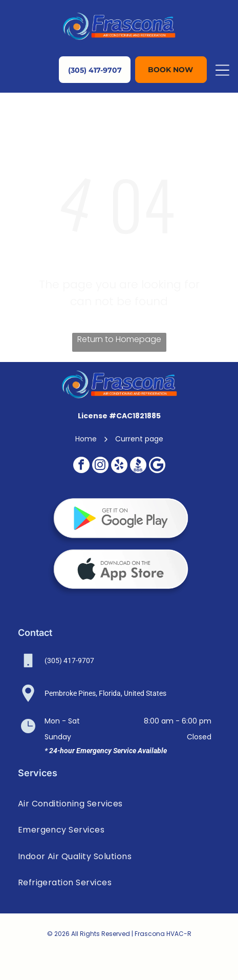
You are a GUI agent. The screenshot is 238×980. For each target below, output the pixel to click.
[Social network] (138, 466)
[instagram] (100, 466)
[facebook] (81, 466)
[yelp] (119, 466)
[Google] (157, 466)
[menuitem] (119, 804)
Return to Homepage (119, 339)
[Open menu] (222, 70)
